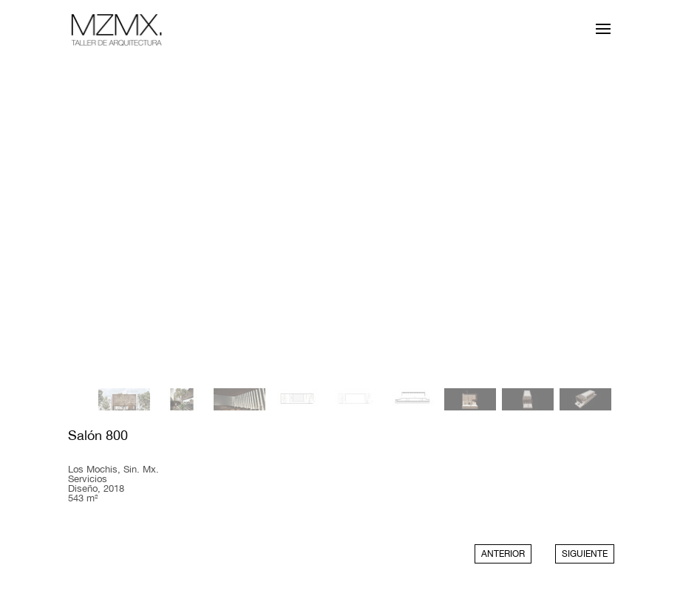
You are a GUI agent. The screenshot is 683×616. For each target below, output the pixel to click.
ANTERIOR (503, 554)
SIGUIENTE (585, 554)
